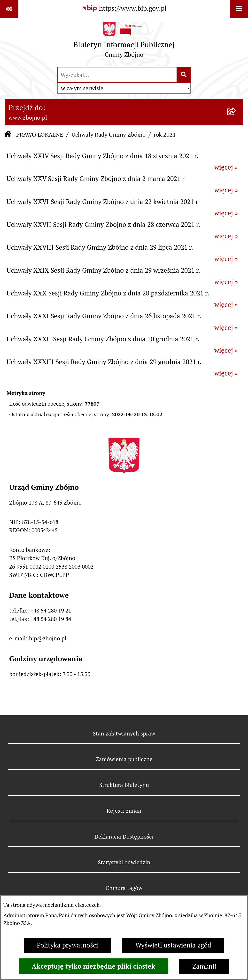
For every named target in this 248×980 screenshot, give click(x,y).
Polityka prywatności (67, 945)
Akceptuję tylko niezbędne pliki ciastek (93, 966)
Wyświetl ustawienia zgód (173, 945)
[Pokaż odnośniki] (9, 9)
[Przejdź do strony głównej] (124, 42)
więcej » (226, 167)
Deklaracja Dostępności (124, 837)
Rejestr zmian (124, 811)
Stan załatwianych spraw (124, 734)
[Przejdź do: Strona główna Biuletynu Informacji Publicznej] (8, 135)
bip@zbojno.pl (48, 638)
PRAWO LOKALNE (40, 135)
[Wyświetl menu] (239, 9)
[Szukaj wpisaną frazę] (184, 75)
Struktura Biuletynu (124, 785)
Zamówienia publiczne (124, 759)
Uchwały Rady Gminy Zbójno (108, 135)
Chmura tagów (124, 888)
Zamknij (204, 966)
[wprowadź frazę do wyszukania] (117, 75)
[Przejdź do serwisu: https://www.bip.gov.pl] (124, 9)
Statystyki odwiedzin (124, 862)
